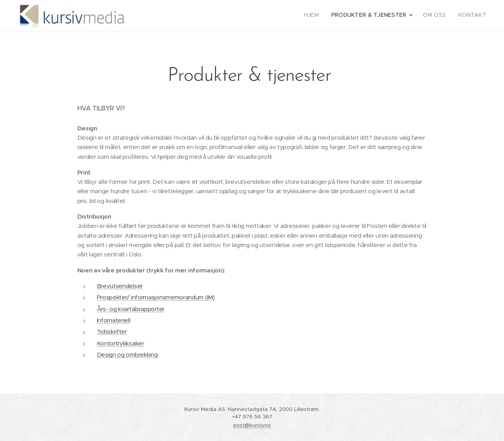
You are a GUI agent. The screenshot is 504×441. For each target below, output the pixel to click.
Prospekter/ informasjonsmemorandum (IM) (156, 297)
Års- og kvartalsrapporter (131, 309)
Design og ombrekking (127, 355)
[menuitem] (447, 16)
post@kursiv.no (252, 425)
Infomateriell (114, 320)
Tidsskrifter (112, 332)
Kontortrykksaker (121, 343)
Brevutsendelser (120, 286)
